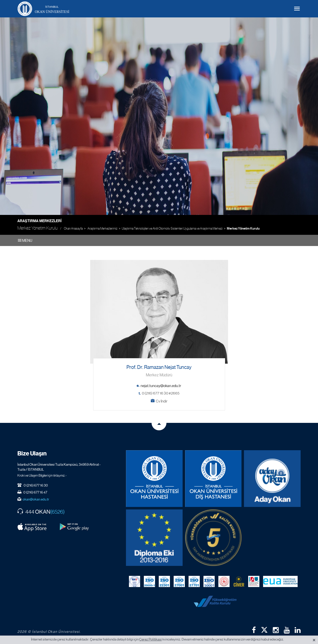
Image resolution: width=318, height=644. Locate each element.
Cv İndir (162, 401)
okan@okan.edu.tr (36, 499)
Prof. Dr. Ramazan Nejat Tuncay (159, 367)
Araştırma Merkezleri (40, 221)
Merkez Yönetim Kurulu (243, 229)
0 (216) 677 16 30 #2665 (161, 393)
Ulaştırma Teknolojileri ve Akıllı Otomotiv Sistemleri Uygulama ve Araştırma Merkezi (172, 228)
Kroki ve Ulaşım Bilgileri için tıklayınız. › (42, 475)
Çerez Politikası (150, 639)
